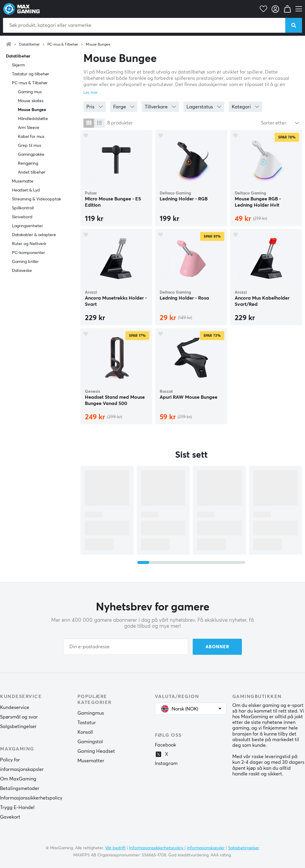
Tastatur (87, 723)
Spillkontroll (23, 208)
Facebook (165, 745)
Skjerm (18, 65)
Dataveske (22, 271)
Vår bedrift (115, 848)
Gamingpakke (31, 155)
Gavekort (10, 817)
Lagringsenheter (27, 226)
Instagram (166, 763)
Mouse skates (31, 101)
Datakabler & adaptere (34, 235)
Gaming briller (25, 262)
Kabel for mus (31, 137)
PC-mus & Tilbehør (63, 45)
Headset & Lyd (26, 190)
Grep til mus (29, 146)
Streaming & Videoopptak (36, 199)
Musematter (91, 761)
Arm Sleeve (29, 128)
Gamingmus (91, 713)
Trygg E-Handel (17, 808)
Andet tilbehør (32, 172)
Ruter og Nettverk (29, 244)
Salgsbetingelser (18, 727)
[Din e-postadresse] (126, 647)
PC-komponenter (28, 253)
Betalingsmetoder (20, 788)
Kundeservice (15, 708)
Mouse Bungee (98, 45)
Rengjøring (28, 163)
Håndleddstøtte (33, 119)
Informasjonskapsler (206, 848)
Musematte (23, 181)
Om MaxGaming (18, 779)
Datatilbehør (29, 45)
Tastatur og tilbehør (31, 74)
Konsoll (85, 732)
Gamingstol (90, 742)
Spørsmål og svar (19, 717)
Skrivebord (22, 217)
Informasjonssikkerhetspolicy (31, 798)
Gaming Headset (96, 751)
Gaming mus (30, 92)
